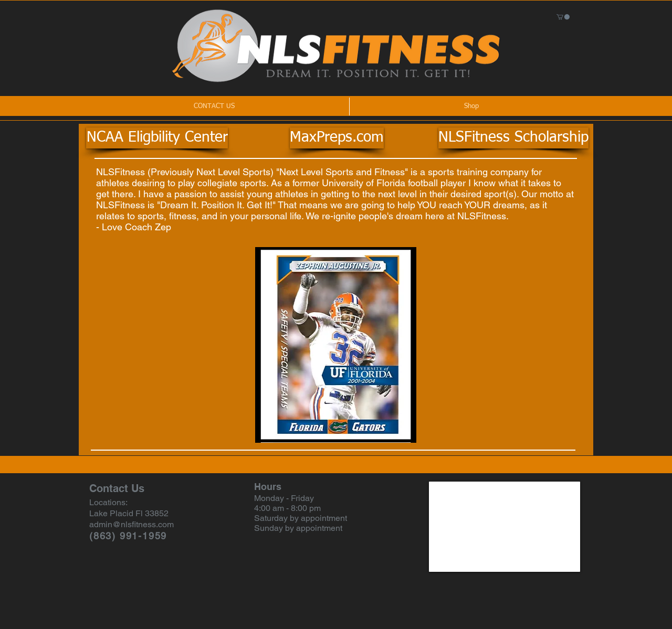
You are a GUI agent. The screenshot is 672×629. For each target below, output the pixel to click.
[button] (563, 17)
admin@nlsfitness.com (132, 524)
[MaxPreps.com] (337, 138)
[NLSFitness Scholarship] (513, 138)
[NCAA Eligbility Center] (157, 138)
